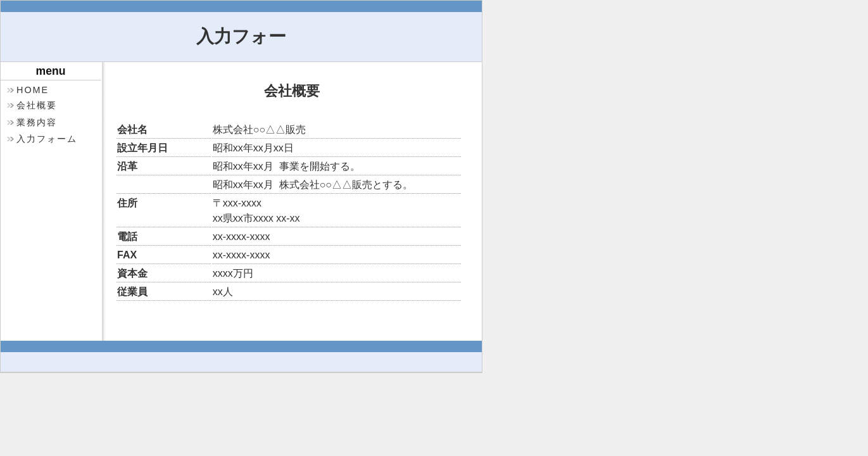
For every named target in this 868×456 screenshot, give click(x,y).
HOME (33, 90)
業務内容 (37, 122)
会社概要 (37, 105)
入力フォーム (47, 139)
